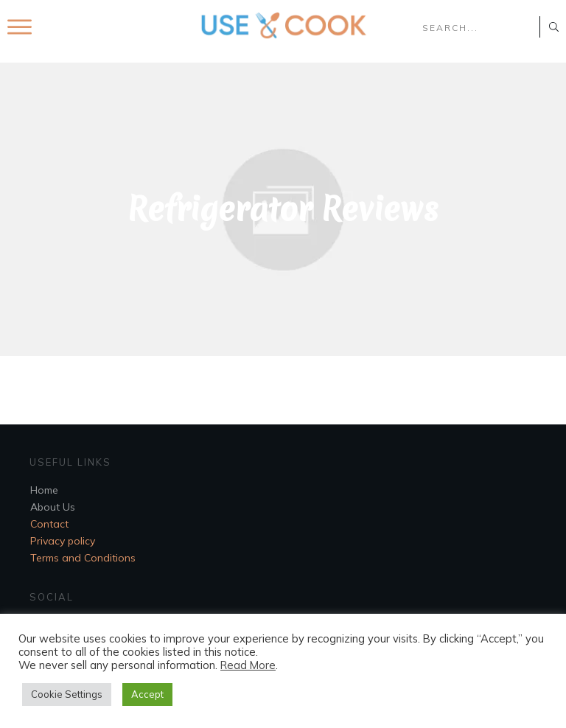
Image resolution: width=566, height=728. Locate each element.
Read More (248, 665)
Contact (49, 524)
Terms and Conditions (83, 558)
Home (44, 490)
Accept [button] (147, 694)
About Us (53, 507)
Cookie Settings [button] (67, 694)
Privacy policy (63, 541)
